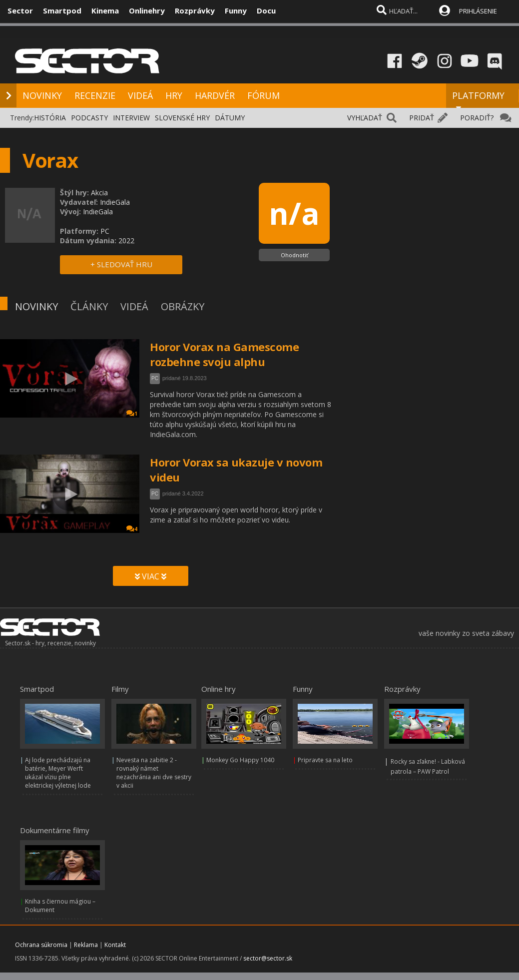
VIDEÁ (140, 95)
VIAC (151, 576)
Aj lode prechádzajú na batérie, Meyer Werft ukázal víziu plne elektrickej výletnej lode (58, 773)
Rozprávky (195, 10)
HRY (174, 95)
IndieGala (115, 202)
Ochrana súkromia (41, 945)
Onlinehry (147, 10)
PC (155, 378)
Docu (266, 10)
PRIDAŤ (422, 118)
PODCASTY (89, 118)
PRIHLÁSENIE (478, 11)
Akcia (99, 193)
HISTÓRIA (50, 118)
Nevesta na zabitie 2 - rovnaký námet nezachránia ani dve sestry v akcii (154, 773)
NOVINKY (42, 95)
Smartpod (62, 10)
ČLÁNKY (89, 306)
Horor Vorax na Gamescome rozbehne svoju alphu (224, 354)
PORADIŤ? (477, 118)
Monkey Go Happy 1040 (240, 760)
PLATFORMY (478, 100)
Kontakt (115, 945)
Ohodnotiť (294, 255)
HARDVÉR (215, 95)
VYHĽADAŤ (365, 118)
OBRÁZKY (183, 306)
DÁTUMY (230, 118)
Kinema (105, 10)
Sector (20, 10)
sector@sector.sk (268, 958)
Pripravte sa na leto (325, 760)
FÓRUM (263, 95)
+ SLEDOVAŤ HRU (121, 264)
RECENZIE (95, 95)
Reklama (86, 945)
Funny (236, 10)
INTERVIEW (131, 118)
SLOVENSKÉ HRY (182, 118)
